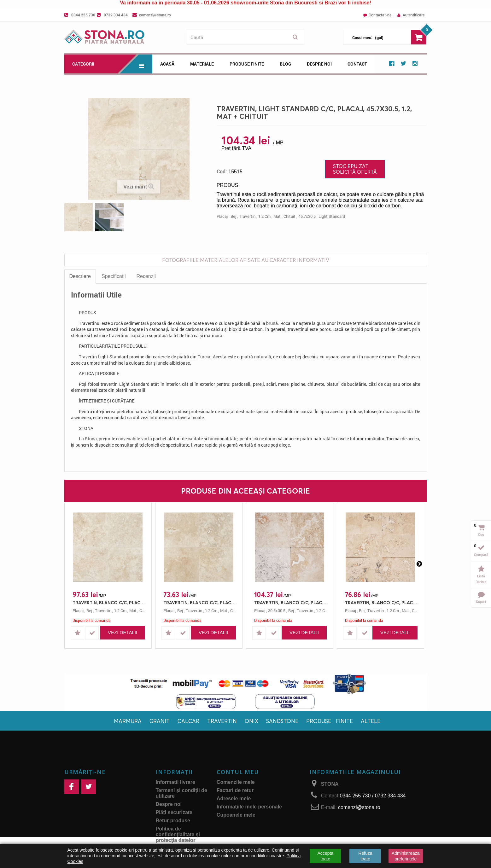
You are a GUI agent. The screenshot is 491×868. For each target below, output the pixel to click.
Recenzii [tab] (146, 276)
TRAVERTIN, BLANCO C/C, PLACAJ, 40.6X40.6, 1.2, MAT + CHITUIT (200, 602)
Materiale (202, 64)
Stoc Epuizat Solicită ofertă (355, 169)
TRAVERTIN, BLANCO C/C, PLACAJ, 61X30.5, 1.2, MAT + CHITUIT (382, 602)
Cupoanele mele (236, 815)
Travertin (222, 721)
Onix (251, 721)
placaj (222, 216)
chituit (289, 216)
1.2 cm (264, 216)
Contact (357, 64)
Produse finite (330, 721)
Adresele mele (234, 799)
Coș (481, 534)
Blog (285, 64)
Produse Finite (247, 64)
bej (233, 216)
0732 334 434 (116, 15)
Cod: (222, 171)
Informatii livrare (175, 782)
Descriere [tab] (80, 276)
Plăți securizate (174, 812)
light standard (332, 216)
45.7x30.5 (307, 216)
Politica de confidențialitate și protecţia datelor (178, 834)
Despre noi (319, 64)
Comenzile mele (236, 782)
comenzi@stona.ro (155, 15)
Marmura (128, 721)
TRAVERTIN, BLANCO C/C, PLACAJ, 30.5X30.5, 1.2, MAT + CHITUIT (291, 602)
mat (277, 216)
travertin (247, 216)
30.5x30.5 (277, 610)
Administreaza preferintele (406, 856)
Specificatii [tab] (114, 276)
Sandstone (282, 721)
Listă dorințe (481, 579)
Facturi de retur (235, 790)
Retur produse (173, 821)
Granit (160, 721)
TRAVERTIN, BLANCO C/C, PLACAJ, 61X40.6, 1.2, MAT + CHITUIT (110, 602)
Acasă (167, 64)
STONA (330, 784)
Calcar (188, 721)
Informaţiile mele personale (249, 807)
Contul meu (238, 772)
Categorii (112, 64)
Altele (371, 721)
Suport (481, 602)
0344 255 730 (83, 15)
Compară (481, 555)
